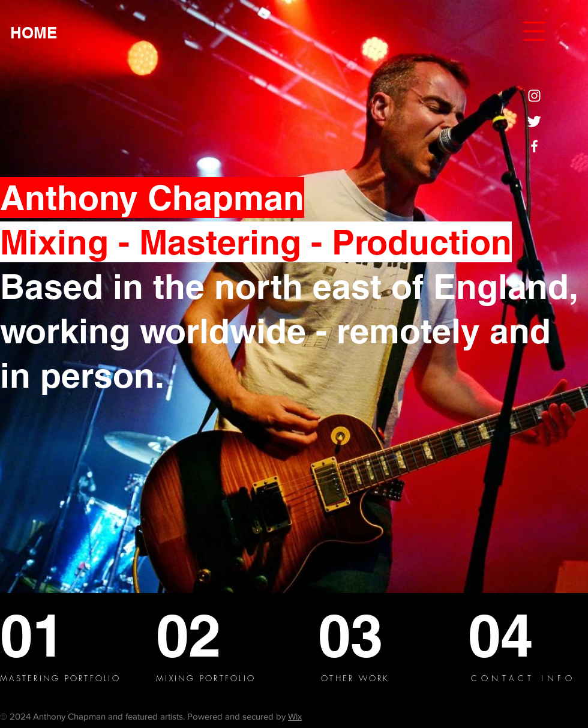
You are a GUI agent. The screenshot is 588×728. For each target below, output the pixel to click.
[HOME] (33, 33)
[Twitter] (534, 121)
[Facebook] (534, 146)
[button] (535, 31)
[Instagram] (534, 96)
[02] (202, 635)
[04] (512, 635)
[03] (360, 635)
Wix (295, 716)
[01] (44, 635)
